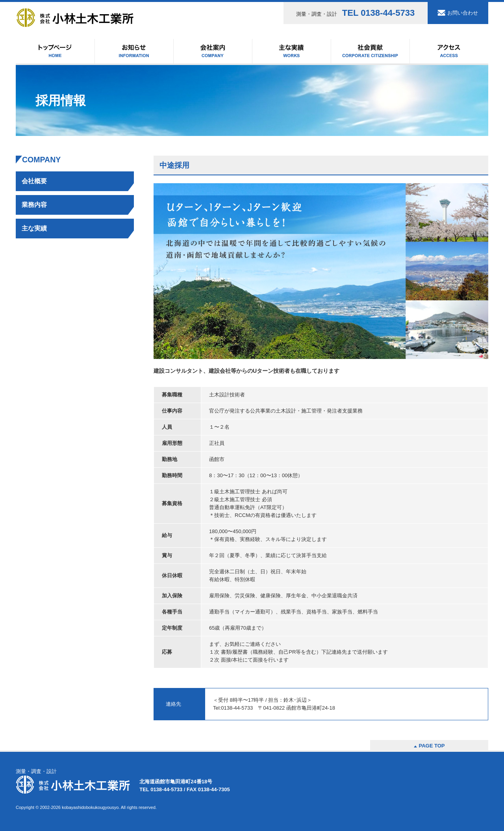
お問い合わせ (463, 13)
